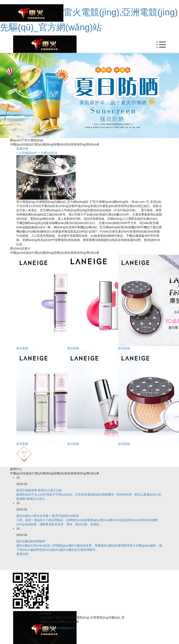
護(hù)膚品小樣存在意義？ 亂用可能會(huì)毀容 (48, 516)
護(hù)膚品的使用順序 (31, 541)
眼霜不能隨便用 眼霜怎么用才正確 (39, 490)
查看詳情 (22, 149)
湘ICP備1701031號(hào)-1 (57, 628)
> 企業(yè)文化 (48, 153)
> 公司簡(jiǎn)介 (27, 153)
